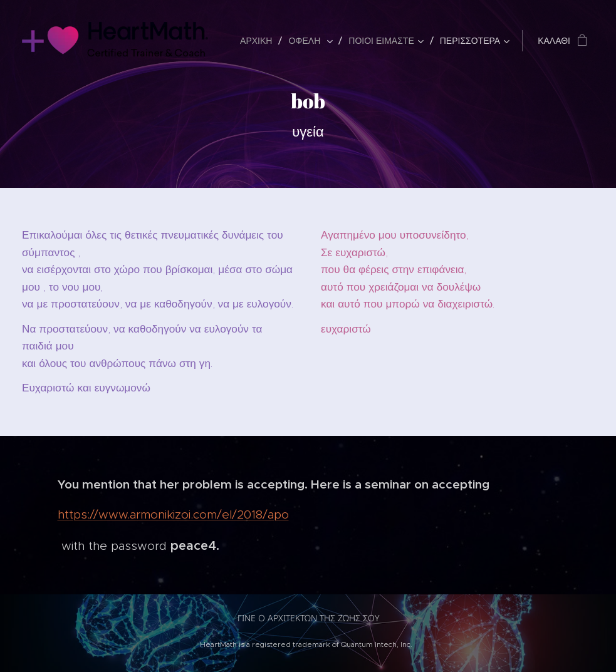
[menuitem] (259, 41)
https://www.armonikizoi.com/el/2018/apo (173, 514)
